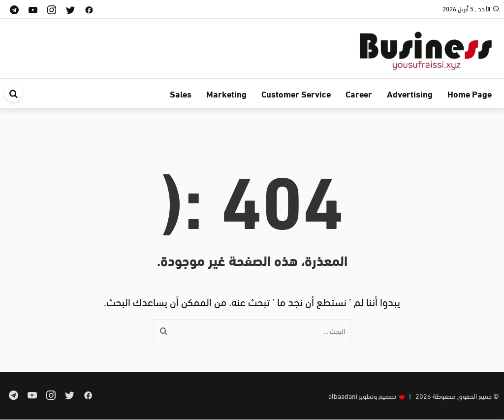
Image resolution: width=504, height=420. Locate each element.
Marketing (226, 94)
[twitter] (70, 9)
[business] (425, 47)
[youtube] (33, 9)
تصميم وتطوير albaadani (362, 396)
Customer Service (296, 94)
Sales (181, 94)
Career (359, 94)
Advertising (410, 94)
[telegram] (14, 9)
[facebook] (89, 9)
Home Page (470, 94)
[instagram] (52, 9)
